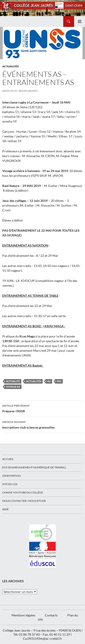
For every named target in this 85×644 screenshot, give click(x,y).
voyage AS (13, 387)
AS (49, 381)
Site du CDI (10, 484)
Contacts (51, 615)
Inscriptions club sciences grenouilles (42, 424)
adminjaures (28, 91)
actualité (13, 381)
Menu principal (80, 21)
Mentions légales (23, 615)
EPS (59, 381)
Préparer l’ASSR (42, 408)
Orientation (11, 476)
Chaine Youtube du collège (23, 492)
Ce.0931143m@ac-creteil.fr (42, 638)
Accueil (8, 459)
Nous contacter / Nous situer (24, 501)
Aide (5, 509)
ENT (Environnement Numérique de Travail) (34, 467)
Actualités (11, 66)
